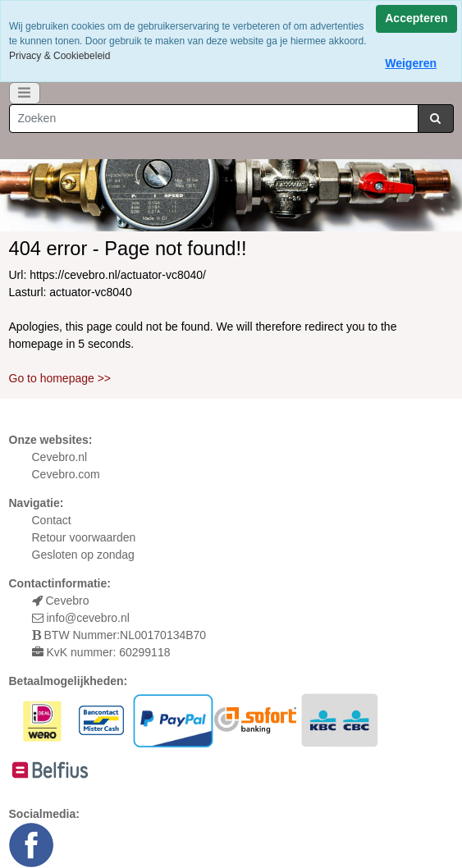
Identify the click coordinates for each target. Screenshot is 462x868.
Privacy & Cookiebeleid (59, 56)
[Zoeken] (214, 119)
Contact (52, 520)
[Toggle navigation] (25, 93)
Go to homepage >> (60, 378)
